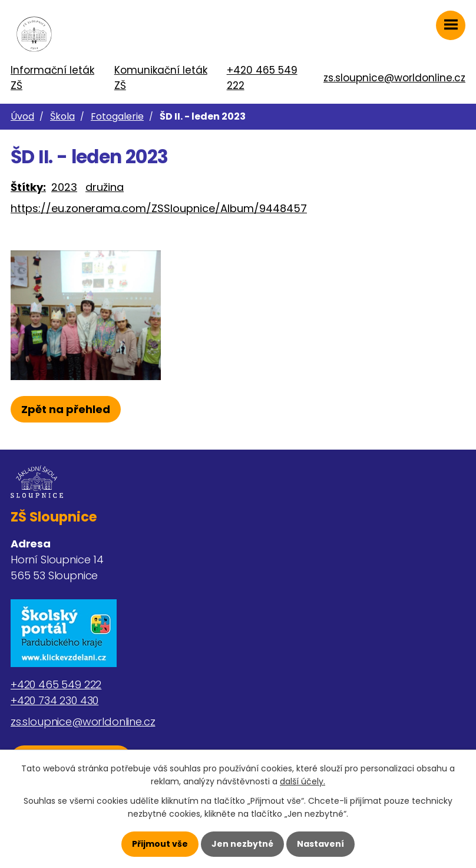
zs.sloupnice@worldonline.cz (394, 78)
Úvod (22, 116)
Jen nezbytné (242, 844)
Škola (62, 116)
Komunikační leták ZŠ (161, 78)
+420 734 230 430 (54, 700)
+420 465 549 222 (262, 78)
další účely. (303, 781)
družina (105, 187)
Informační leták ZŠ (52, 78)
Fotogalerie (117, 116)
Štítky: (28, 187)
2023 (64, 187)
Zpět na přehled (66, 409)
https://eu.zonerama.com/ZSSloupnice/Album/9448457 (159, 208)
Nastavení (320, 844)
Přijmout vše (160, 844)
